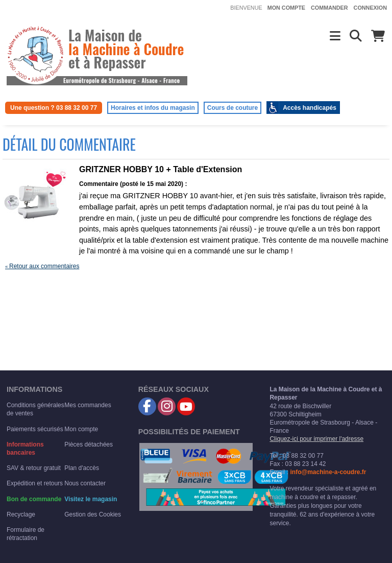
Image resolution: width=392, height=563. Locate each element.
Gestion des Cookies (93, 514)
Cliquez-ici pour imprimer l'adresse (316, 439)
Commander (329, 8)
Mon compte (286, 8)
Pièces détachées (89, 444)
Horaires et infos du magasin (153, 108)
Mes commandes (88, 405)
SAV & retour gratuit (34, 468)
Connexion (370, 8)
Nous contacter (85, 483)
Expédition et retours (35, 483)
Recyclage (21, 514)
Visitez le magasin (91, 499)
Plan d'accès (82, 468)
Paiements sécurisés (35, 429)
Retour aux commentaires (42, 266)
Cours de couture (232, 108)
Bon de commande (34, 499)
